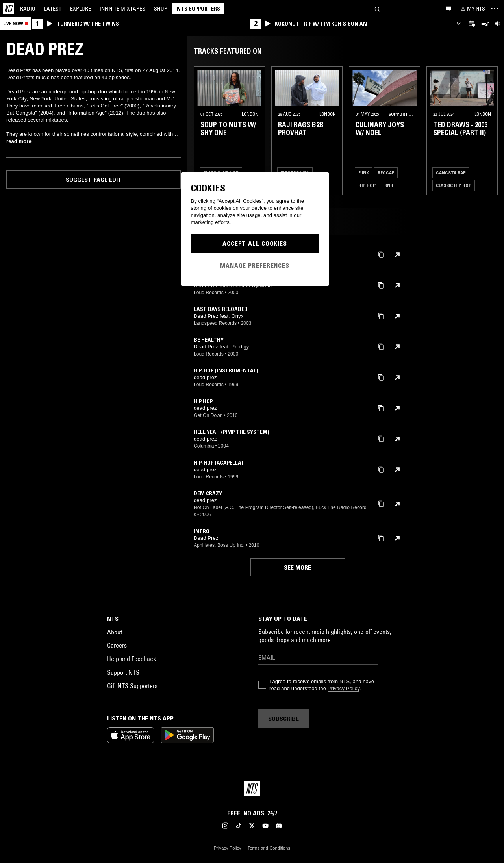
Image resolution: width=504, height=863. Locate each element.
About (115, 632)
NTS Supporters (198, 9)
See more (297, 567)
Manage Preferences (255, 265)
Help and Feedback (132, 659)
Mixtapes (122, 9)
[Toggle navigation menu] (495, 9)
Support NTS (123, 672)
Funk (364, 173)
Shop (161, 9)
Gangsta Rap (451, 173)
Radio (28, 9)
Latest (53, 9)
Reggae (386, 173)
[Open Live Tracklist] (485, 24)
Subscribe (283, 719)
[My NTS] (472, 9)
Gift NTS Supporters (132, 686)
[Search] (377, 8)
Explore (81, 9)
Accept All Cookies (255, 243)
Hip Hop (367, 185)
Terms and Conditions (269, 848)
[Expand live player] (459, 24)
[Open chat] (448, 8)
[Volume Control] (498, 24)
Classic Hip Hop (454, 185)
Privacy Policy (344, 688)
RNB (389, 185)
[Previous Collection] (489, 131)
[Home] (9, 9)
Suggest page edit (94, 180)
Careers (117, 645)
